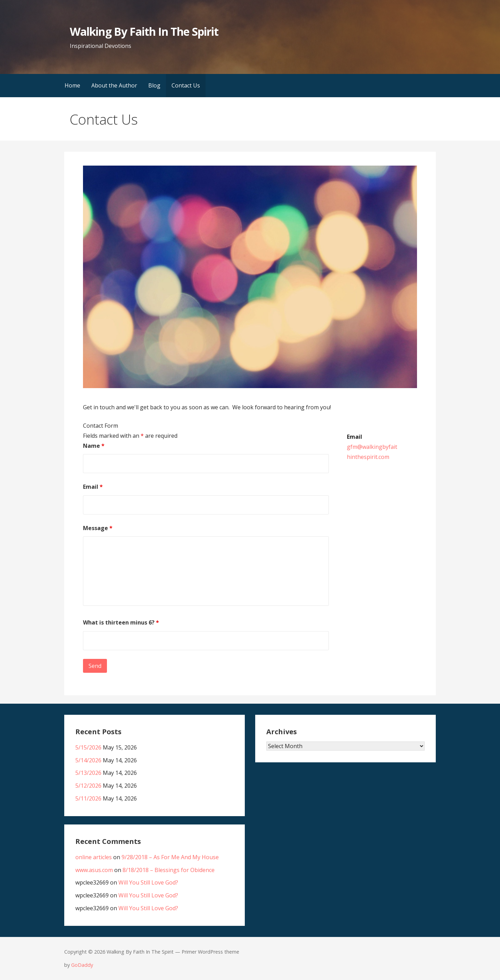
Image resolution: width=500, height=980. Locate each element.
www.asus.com (94, 870)
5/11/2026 (88, 798)
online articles (94, 857)
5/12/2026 (88, 786)
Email (93, 487)
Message (98, 528)
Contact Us (186, 85)
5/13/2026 (88, 773)
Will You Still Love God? (148, 882)
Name (94, 446)
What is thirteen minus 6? (121, 622)
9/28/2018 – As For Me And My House (170, 857)
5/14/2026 (88, 760)
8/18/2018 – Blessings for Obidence (169, 870)
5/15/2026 (88, 747)
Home (72, 85)
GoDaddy (82, 965)
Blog (154, 85)
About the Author (114, 85)
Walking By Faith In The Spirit (144, 31)
